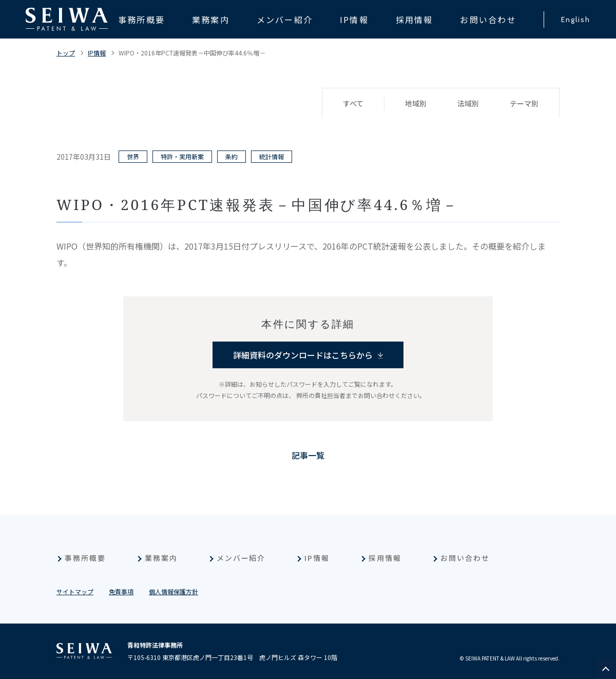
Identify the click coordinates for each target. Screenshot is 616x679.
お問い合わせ (465, 558)
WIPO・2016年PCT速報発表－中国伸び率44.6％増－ (192, 53)
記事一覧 (308, 455)
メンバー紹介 (241, 558)
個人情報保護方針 (174, 591)
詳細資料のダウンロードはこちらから (303, 355)
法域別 (468, 103)
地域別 (416, 103)
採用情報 (385, 558)
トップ (66, 53)
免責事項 (121, 591)
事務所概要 (85, 558)
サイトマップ (75, 591)
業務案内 (161, 558)
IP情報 (97, 53)
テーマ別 (524, 103)
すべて (353, 103)
